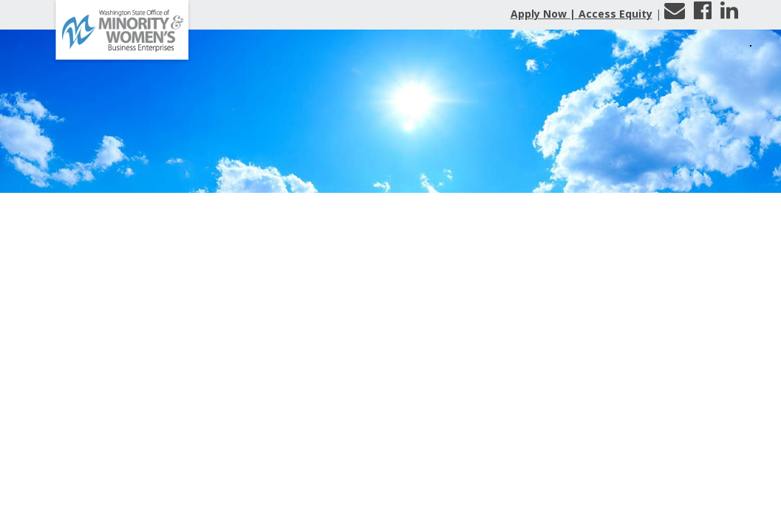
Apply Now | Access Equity (582, 14)
